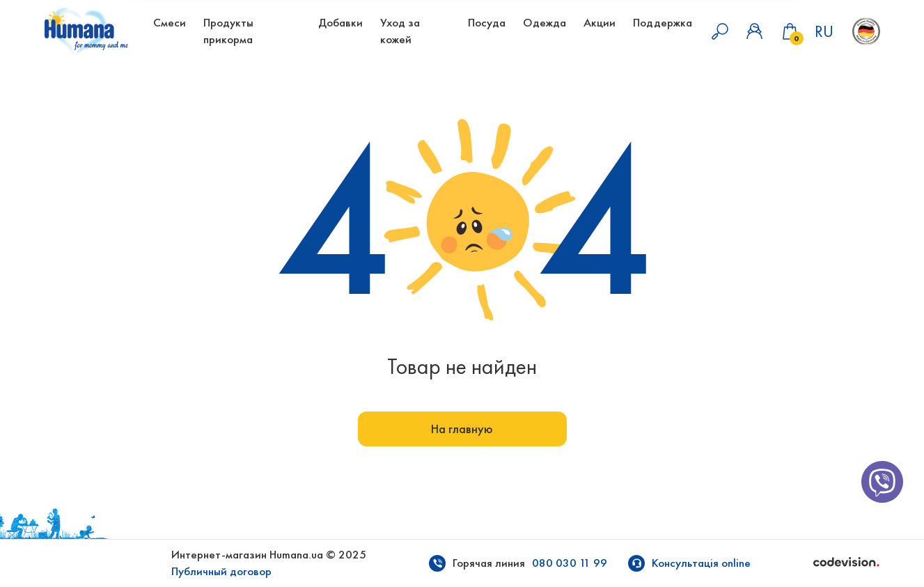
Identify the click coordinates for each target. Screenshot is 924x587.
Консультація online (701, 563)
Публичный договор (221, 571)
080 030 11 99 (570, 563)
